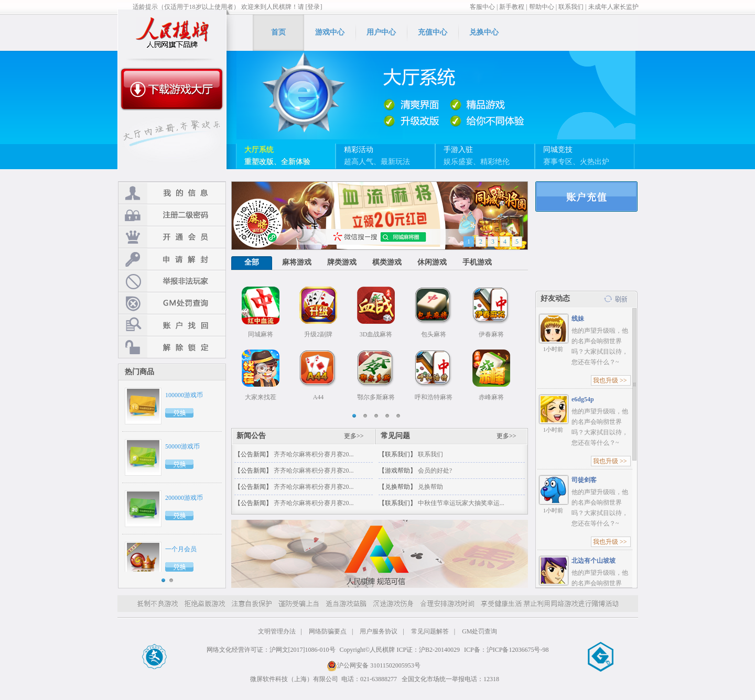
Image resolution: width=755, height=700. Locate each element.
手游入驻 (458, 150)
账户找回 (172, 325)
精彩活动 (359, 150)
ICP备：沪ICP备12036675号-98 (506, 650)
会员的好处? (435, 471)
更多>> (354, 436)
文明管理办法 (277, 631)
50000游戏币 (182, 446)
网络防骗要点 (328, 631)
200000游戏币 (184, 498)
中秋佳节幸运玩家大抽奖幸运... (461, 503)
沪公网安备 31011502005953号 (374, 665)
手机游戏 (477, 262)
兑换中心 (484, 32)
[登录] (314, 7)
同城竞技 (558, 150)
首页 (278, 32)
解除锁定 (172, 347)
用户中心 (381, 32)
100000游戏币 (184, 395)
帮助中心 (542, 7)
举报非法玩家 (172, 281)
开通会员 (172, 237)
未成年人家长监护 (613, 7)
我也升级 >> (610, 380)
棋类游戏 (387, 262)
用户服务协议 (379, 631)
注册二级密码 (172, 215)
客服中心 (482, 7)
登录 (586, 196)
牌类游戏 (342, 262)
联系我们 (571, 7)
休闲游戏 (432, 262)
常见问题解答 (430, 631)
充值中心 (433, 32)
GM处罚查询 (172, 303)
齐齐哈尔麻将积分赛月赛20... (314, 454)
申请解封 (172, 259)
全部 (252, 262)
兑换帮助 (430, 487)
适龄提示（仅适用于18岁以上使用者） (186, 7)
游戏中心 (330, 32)
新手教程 (512, 7)
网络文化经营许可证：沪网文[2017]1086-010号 (271, 650)
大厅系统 (259, 150)
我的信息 (172, 193)
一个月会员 (181, 549)
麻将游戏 (297, 262)
